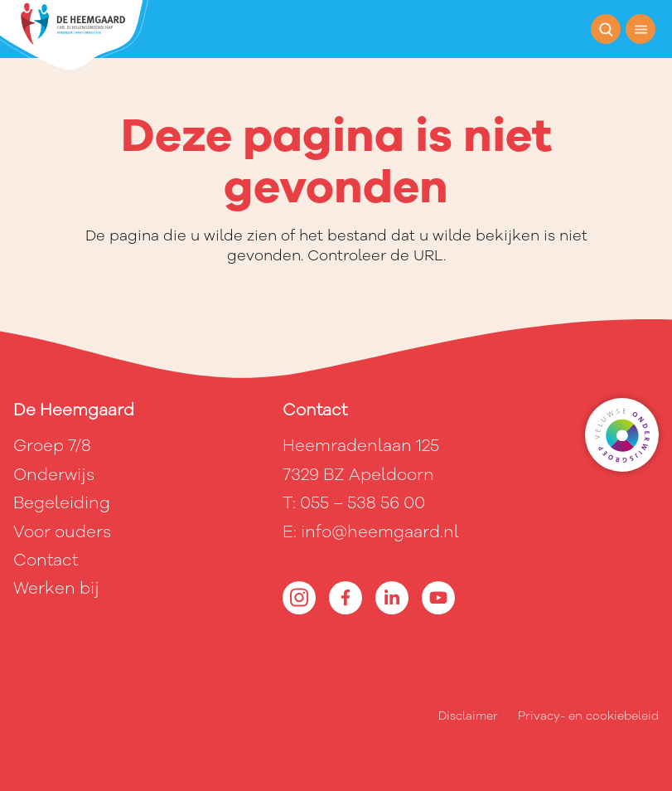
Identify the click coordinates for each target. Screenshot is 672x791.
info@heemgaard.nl (380, 532)
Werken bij (56, 588)
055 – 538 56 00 (363, 503)
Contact (46, 560)
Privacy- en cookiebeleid (588, 716)
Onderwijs (54, 475)
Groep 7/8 (52, 446)
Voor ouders (62, 532)
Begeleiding (62, 503)
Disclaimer (468, 716)
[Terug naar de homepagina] (74, 37)
